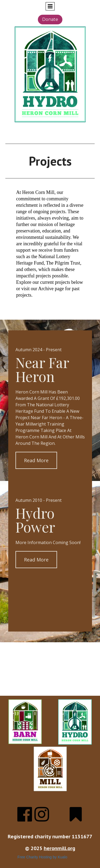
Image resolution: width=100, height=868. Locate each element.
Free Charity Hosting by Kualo (43, 857)
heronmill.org (59, 848)
